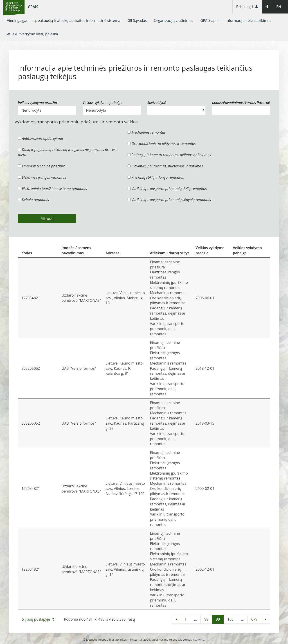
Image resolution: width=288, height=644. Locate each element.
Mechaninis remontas (147, 132)
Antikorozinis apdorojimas (41, 138)
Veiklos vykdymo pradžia (37, 103)
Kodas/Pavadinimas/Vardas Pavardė (241, 103)
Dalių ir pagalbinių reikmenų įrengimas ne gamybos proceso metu (68, 152)
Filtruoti (47, 218)
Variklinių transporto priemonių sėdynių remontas (169, 200)
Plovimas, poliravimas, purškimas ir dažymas (165, 166)
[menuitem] (64, 20)
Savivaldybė (157, 103)
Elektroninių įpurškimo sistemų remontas (53, 189)
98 (206, 619)
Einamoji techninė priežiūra (42, 166)
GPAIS (33, 7)
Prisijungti (247, 7)
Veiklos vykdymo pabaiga (103, 103)
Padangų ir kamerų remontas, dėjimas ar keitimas (169, 155)
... (195, 619)
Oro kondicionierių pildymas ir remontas (162, 144)
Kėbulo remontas (33, 200)
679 (254, 619)
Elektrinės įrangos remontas (42, 177)
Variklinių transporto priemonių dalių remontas (167, 189)
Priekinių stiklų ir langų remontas (156, 177)
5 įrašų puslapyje (38, 619)
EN (279, 7)
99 (218, 619)
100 (230, 619)
